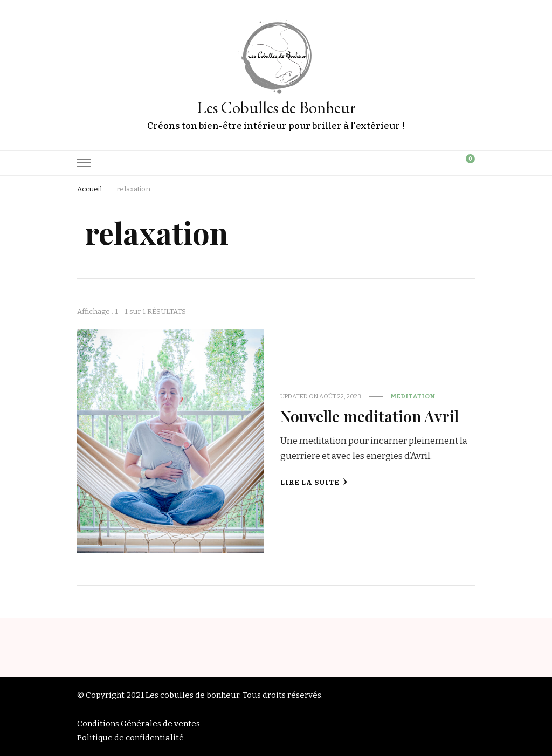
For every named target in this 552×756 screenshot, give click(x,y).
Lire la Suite (314, 482)
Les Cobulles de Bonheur (276, 108)
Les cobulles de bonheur (192, 695)
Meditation (413, 396)
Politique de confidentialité (130, 738)
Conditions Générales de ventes (139, 724)
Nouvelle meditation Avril (370, 416)
